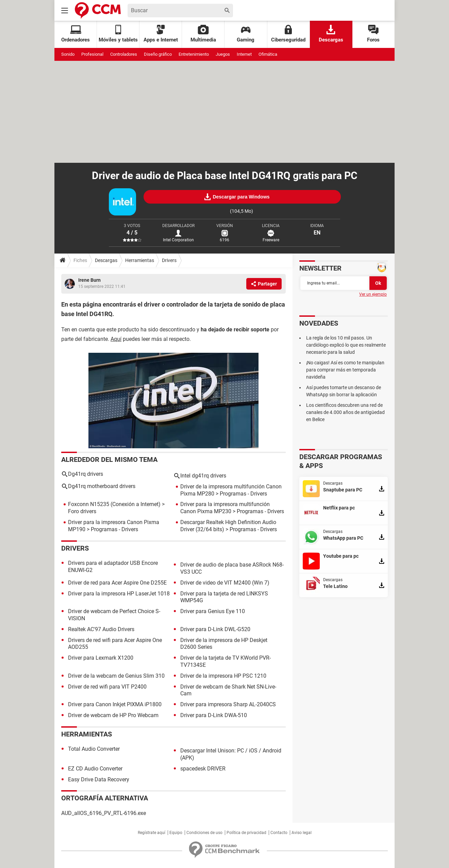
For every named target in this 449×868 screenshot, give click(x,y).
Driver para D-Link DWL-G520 (215, 629)
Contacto (279, 833)
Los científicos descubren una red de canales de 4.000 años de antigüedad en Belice (345, 412)
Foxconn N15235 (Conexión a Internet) (114, 504)
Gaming (246, 34)
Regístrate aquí (152, 833)
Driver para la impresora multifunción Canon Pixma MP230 (225, 508)
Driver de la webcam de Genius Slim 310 (116, 676)
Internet (244, 54)
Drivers (169, 260)
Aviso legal (302, 833)
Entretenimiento (194, 54)
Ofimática (268, 54)
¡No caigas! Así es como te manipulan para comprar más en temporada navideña (345, 370)
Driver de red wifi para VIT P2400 (107, 687)
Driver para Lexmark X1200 (101, 658)
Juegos (223, 54)
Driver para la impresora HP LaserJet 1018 (119, 594)
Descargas (331, 34)
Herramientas (140, 260)
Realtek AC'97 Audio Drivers (101, 629)
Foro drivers (82, 511)
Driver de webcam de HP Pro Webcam (113, 715)
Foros (373, 34)
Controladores (124, 54)
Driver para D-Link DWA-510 (214, 715)
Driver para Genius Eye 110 (213, 611)
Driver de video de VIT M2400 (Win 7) (225, 583)
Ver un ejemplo (373, 294)
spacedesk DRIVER (203, 769)
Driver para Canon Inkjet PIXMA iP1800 (115, 704)
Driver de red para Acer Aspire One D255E (117, 583)
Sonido (68, 54)
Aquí (116, 339)
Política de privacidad (246, 833)
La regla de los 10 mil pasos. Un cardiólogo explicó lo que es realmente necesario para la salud (346, 345)
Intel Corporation (178, 240)
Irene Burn (89, 280)
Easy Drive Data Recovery (99, 779)
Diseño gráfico (158, 54)
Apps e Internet (161, 34)
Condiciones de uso (204, 833)
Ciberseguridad (288, 34)
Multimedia (203, 34)
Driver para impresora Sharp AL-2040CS (228, 704)
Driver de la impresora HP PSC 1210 (223, 676)
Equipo (176, 833)
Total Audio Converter (94, 749)
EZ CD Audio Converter (95, 769)
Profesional (92, 54)
